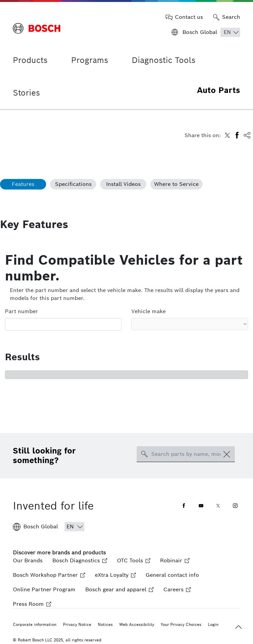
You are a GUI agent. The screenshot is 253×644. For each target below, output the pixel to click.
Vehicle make (149, 311)
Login (213, 624)
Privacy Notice (77, 624)
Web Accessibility (137, 624)
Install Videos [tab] (123, 184)
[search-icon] (144, 454)
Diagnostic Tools (164, 60)
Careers (177, 589)
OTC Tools (134, 560)
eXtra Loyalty (115, 575)
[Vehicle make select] (190, 324)
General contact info (172, 575)
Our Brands (28, 560)
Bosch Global (35, 527)
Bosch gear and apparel (119, 589)
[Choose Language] (230, 32)
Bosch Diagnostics (80, 560)
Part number (21, 311)
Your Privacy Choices (181, 624)
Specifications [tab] (73, 184)
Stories (26, 93)
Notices (105, 624)
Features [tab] (23, 184)
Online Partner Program (44, 589)
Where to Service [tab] (176, 184)
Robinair (175, 560)
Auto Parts (219, 90)
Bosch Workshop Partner (49, 575)
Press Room (32, 604)
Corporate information (35, 624)
